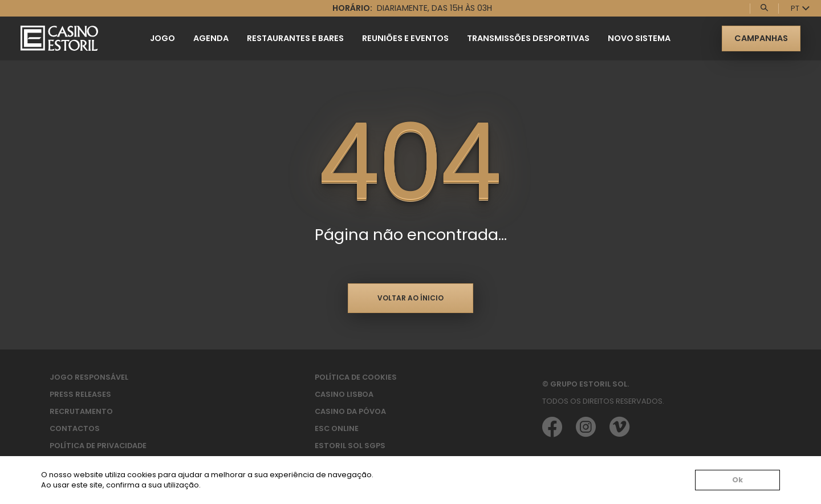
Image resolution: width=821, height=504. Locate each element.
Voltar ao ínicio (410, 298)
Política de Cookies (356, 377)
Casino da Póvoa (350, 411)
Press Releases (80, 394)
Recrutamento (81, 411)
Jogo (162, 38)
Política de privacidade (98, 446)
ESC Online (337, 428)
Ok (737, 480)
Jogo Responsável (89, 377)
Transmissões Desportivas (528, 38)
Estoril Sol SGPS (350, 446)
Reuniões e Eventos (405, 38)
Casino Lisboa (344, 394)
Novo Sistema (639, 38)
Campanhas (761, 38)
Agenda (211, 38)
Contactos (75, 428)
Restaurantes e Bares (295, 38)
